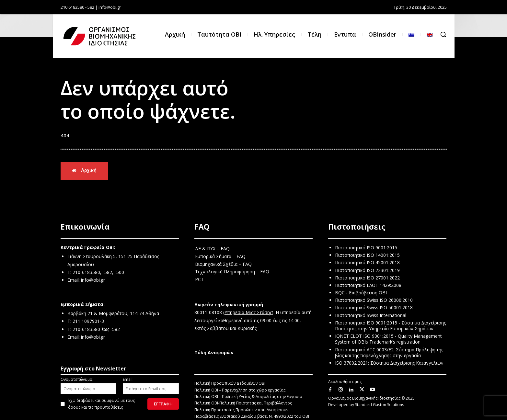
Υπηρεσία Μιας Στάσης (248, 313)
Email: (151, 385)
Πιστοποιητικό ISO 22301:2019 (367, 270)
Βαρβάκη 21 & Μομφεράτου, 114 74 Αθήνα (113, 313)
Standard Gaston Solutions (380, 405)
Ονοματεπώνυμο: (89, 385)
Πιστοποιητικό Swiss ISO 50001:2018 (374, 308)
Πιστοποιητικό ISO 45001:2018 (367, 263)
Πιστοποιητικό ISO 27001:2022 (367, 278)
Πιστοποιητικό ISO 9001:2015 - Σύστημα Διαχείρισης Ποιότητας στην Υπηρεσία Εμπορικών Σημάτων (390, 326)
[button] (443, 34)
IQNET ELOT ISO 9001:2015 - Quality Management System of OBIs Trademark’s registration (388, 339)
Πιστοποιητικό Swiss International (371, 315)
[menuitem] (411, 34)
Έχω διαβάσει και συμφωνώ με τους (101, 404)
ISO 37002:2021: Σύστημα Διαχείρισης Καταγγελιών (389, 363)
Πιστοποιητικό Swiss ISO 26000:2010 (374, 300)
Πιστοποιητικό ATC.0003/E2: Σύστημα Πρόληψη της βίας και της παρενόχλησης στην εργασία (389, 352)
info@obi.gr (93, 280)
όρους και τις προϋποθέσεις (95, 407)
